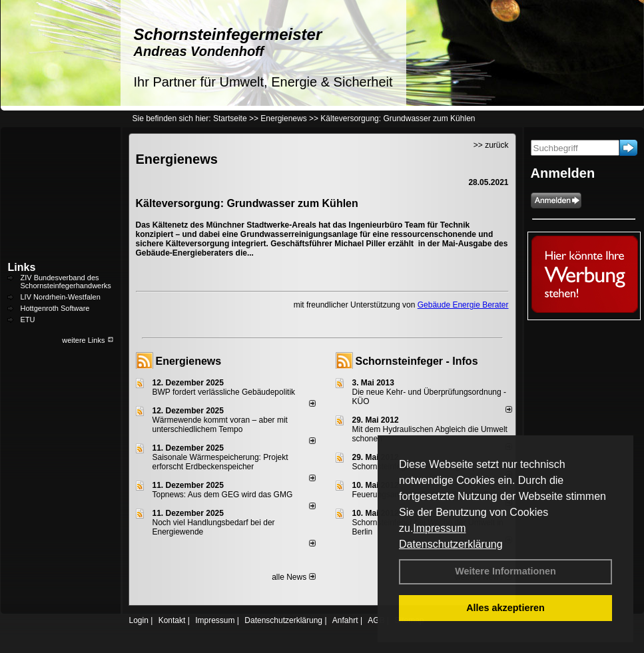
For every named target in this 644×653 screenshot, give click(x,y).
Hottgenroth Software (55, 308)
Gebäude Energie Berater (463, 305)
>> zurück (491, 145)
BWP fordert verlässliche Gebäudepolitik (224, 392)
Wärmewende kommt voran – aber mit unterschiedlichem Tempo (220, 425)
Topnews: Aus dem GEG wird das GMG (223, 495)
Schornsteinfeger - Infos (417, 361)
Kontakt (172, 620)
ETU (28, 320)
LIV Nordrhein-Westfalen (61, 297)
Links (22, 267)
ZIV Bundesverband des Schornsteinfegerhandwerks (66, 282)
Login (139, 620)
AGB (376, 620)
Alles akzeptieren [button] (505, 608)
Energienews (189, 361)
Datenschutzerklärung (451, 544)
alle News (293, 577)
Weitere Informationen (505, 571)
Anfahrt (345, 620)
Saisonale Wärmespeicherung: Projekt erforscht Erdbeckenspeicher (220, 462)
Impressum (439, 528)
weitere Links (88, 340)
